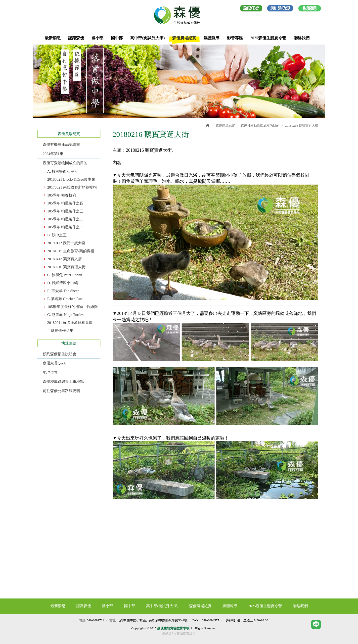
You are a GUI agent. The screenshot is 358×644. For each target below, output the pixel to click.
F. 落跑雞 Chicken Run (65, 299)
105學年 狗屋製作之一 (65, 227)
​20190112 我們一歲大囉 (66, 243)
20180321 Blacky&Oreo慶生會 (71, 179)
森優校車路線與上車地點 (63, 382)
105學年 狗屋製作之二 (65, 219)
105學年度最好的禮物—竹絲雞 (72, 307)
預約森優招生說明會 (60, 354)
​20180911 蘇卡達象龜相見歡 (70, 323)
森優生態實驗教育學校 (179, 15)
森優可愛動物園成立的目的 (65, 163)
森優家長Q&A (54, 363)
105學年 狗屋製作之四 (65, 203)
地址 (112, 620)
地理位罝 (50, 372)
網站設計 (169, 634)
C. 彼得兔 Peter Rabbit (65, 275)
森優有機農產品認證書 (61, 145)
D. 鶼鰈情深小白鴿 (63, 283)
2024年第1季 (53, 154)
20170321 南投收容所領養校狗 (72, 187)
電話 (82, 620)
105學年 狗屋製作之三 (65, 211)
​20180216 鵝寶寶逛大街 (66, 267)
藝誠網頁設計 (186, 634)
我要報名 (251, 9)
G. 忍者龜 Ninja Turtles (65, 315)
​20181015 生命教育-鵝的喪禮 (71, 251)
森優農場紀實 (225, 125)
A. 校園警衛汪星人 (63, 171)
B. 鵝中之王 (57, 235)
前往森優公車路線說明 (61, 391)
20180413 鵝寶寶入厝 (65, 259)
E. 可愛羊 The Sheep (63, 291)
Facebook (280, 9)
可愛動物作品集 (60, 331)
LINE (309, 9)
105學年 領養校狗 (62, 195)
